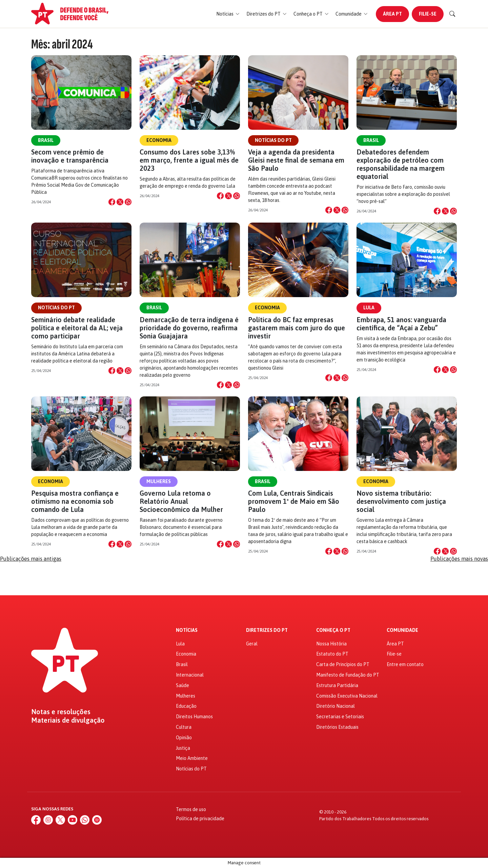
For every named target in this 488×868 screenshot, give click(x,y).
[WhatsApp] (85, 820)
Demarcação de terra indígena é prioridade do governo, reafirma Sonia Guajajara (189, 328)
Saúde (182, 685)
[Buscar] (452, 14)
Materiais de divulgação (68, 720)
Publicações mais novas (459, 559)
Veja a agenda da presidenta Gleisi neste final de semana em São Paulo (296, 160)
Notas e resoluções (61, 712)
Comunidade (402, 630)
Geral (252, 644)
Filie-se (428, 14)
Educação (186, 706)
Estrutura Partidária (337, 685)
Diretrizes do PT (267, 630)
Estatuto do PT (332, 654)
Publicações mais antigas (31, 559)
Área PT (392, 14)
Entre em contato (405, 664)
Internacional (190, 675)
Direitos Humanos (194, 717)
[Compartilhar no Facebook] (112, 202)
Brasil (46, 140)
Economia (159, 140)
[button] (228, 14)
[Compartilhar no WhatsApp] (128, 202)
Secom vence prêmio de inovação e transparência (70, 156)
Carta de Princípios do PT (343, 664)
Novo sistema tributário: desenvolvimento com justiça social (401, 501)
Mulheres (159, 481)
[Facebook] (36, 820)
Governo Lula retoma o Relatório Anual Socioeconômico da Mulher (181, 501)
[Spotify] (97, 820)
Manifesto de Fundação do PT (348, 675)
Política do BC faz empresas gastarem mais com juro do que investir (297, 328)
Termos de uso (191, 809)
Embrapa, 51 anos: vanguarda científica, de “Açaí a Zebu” (401, 324)
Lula (369, 308)
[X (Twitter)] (60, 820)
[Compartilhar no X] (120, 202)
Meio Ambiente (192, 758)
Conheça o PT (333, 630)
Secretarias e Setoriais (340, 717)
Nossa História (331, 644)
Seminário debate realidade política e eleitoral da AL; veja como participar (77, 328)
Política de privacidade (200, 819)
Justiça (183, 748)
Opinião (184, 738)
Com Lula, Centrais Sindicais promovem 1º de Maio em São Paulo (294, 501)
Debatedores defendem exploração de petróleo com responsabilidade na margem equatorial (401, 164)
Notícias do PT (273, 140)
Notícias (187, 630)
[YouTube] (73, 820)
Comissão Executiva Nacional (347, 696)
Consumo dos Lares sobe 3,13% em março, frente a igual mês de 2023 (189, 160)
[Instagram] (48, 820)
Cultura (184, 727)
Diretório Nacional (335, 706)
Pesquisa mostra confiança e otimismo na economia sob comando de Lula (75, 501)
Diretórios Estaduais (337, 727)
